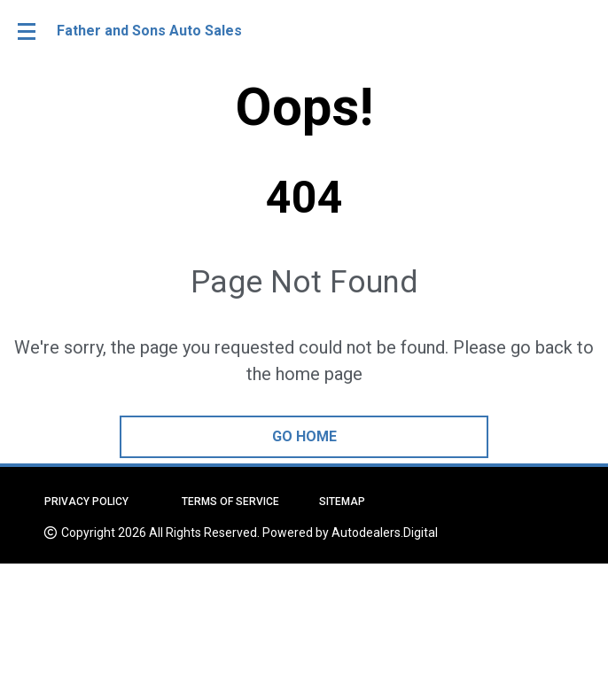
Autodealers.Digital (385, 533)
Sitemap (342, 502)
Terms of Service (230, 502)
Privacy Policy (86, 502)
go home (304, 436)
